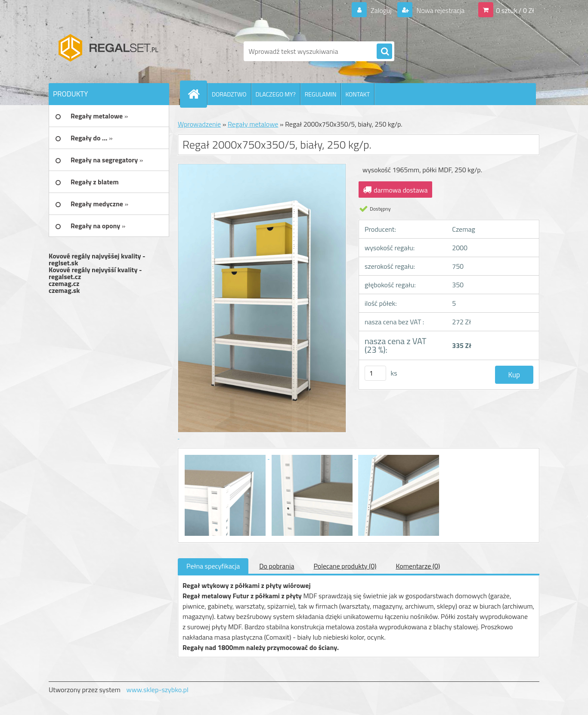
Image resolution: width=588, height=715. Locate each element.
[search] (384, 52)
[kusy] (375, 373)
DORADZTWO (229, 94)
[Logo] (108, 51)
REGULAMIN (321, 94)
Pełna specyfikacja (213, 566)
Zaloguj (381, 10)
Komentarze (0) (418, 566)
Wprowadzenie (199, 124)
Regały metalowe (253, 124)
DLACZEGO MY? (276, 94)
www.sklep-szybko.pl (157, 690)
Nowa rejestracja (440, 10)
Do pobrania (277, 566)
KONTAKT (357, 94)
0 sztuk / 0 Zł (515, 10)
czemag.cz (64, 283)
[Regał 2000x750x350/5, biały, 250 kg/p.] (226, 456)
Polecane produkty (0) (345, 566)
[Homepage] (197, 94)
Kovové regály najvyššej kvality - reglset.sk (97, 259)
